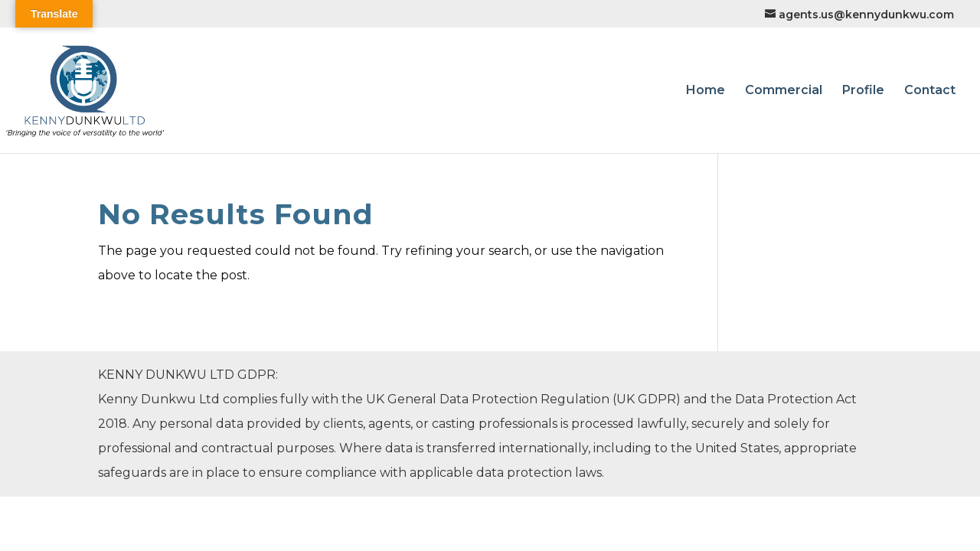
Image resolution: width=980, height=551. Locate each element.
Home (706, 91)
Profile (863, 91)
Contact (930, 91)
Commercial (784, 91)
